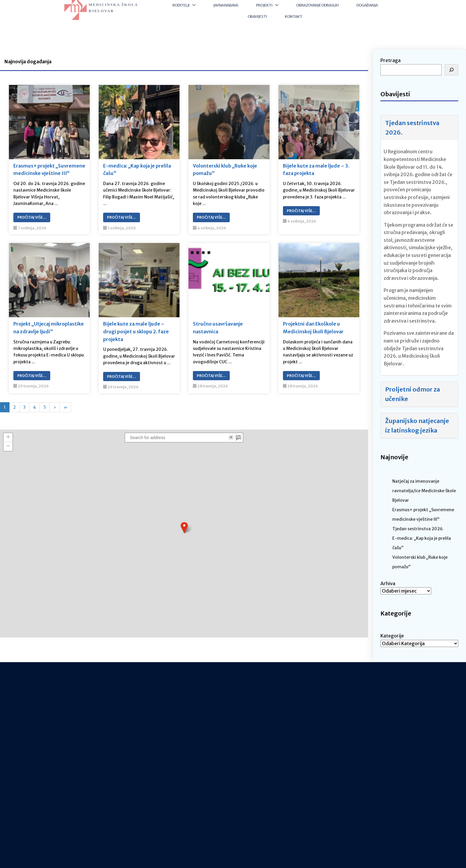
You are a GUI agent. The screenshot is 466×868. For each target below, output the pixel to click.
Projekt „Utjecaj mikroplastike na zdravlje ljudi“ (49, 328)
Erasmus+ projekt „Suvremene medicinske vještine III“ (49, 170)
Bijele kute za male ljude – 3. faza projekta (316, 170)
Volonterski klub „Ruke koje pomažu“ (225, 170)
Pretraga (391, 60)
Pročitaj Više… (32, 217)
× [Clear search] (231, 438)
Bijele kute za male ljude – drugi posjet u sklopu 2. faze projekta (136, 331)
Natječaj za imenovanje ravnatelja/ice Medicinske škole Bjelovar (424, 491)
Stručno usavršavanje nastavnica (218, 328)
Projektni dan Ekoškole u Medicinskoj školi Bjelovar (313, 328)
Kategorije (392, 636)
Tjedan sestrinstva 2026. (412, 128)
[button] (184, 528)
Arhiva (388, 583)
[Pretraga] (451, 70)
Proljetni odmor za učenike (413, 394)
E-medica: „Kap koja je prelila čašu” (137, 170)
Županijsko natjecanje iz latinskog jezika (417, 426)
